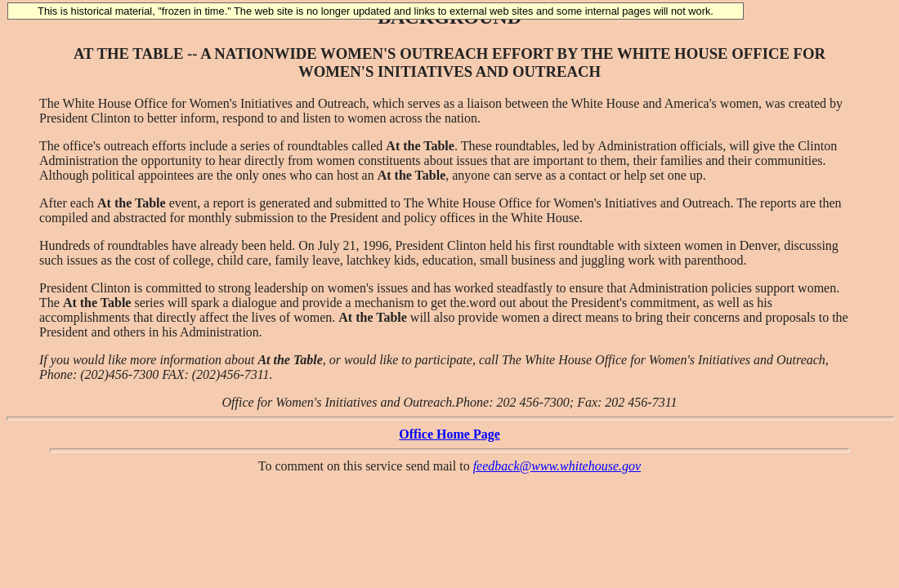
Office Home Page (449, 434)
